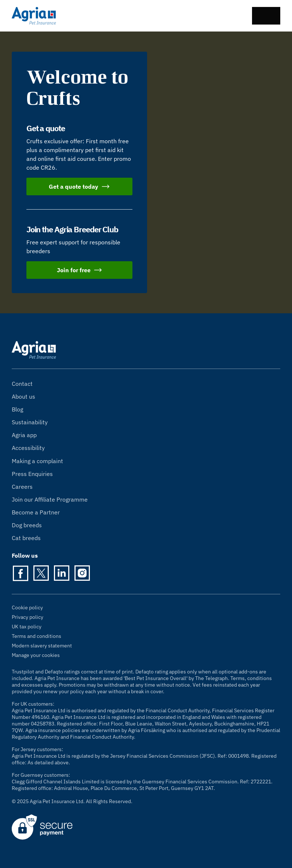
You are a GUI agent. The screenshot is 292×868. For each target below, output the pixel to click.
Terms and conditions (36, 636)
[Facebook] (21, 573)
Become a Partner (36, 512)
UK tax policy (27, 627)
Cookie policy (27, 607)
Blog (17, 409)
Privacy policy (28, 617)
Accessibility (28, 448)
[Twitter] (41, 573)
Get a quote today (79, 186)
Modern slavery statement (42, 646)
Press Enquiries (32, 474)
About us (23, 396)
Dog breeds (27, 525)
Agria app (24, 435)
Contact (22, 384)
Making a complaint (37, 461)
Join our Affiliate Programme (50, 499)
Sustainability (30, 422)
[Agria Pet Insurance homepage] (34, 16)
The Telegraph (211, 678)
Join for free (80, 270)
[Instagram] (82, 573)
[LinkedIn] (62, 573)
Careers (22, 487)
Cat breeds (26, 538)
